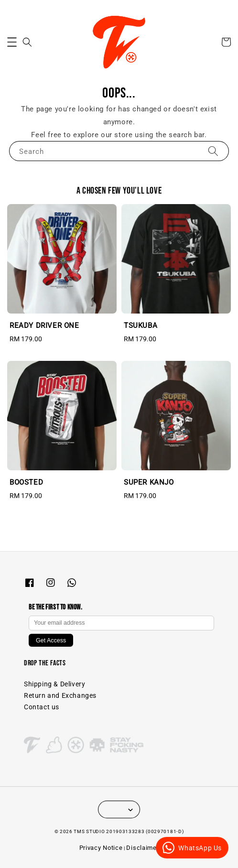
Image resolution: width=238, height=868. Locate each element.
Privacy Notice (101, 848)
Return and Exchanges (60, 695)
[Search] (213, 151)
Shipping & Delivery (54, 684)
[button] (12, 42)
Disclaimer (142, 848)
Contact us (42, 707)
